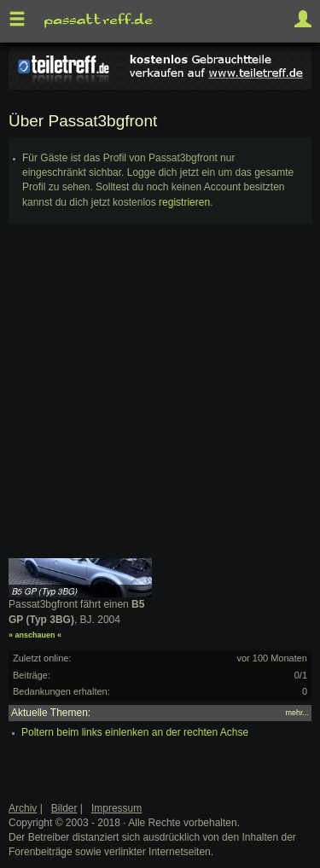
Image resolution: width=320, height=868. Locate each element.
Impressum (116, 808)
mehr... (297, 713)
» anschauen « (35, 635)
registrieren (184, 202)
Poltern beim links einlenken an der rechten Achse (135, 732)
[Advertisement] (160, 398)
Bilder (64, 808)
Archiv (23, 808)
